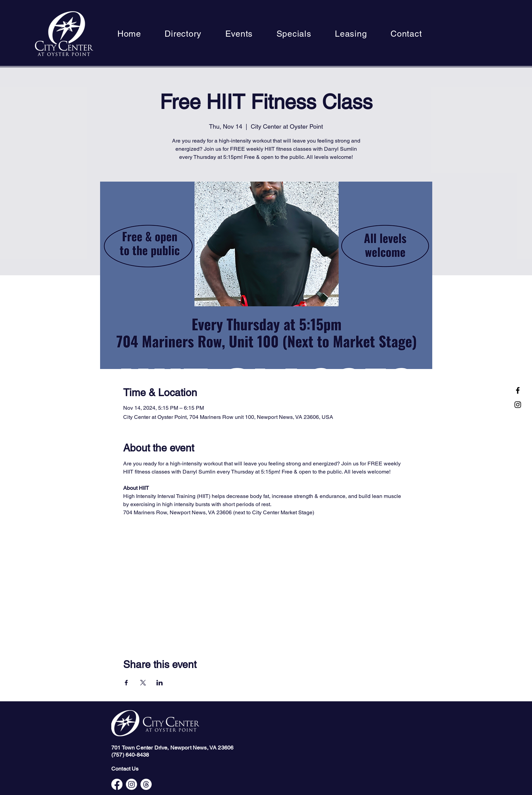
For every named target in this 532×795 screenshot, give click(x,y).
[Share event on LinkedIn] (160, 683)
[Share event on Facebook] (126, 683)
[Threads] (146, 784)
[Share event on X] (143, 683)
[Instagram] (518, 405)
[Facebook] (518, 390)
